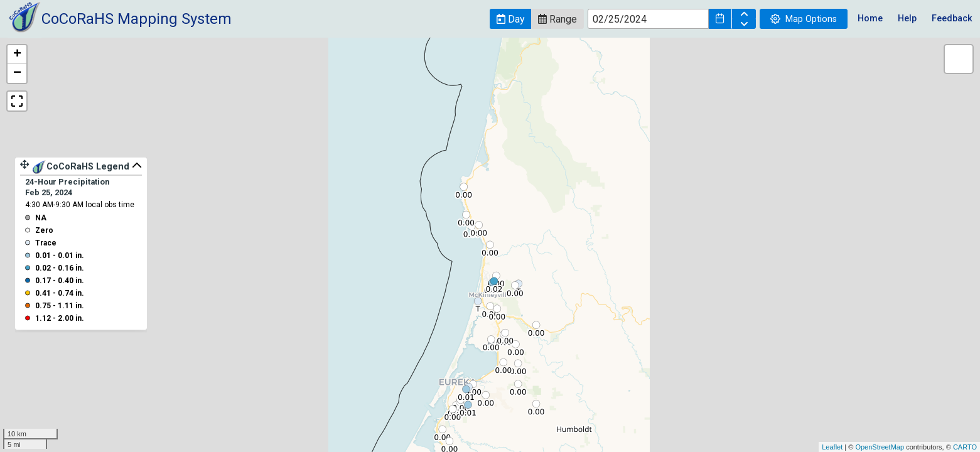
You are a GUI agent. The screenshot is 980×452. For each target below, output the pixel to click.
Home (870, 19)
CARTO (965, 447)
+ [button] (17, 55)
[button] (510, 19)
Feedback (952, 19)
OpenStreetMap (880, 447)
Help (907, 19)
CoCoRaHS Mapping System (137, 19)
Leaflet (832, 447)
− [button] (17, 73)
